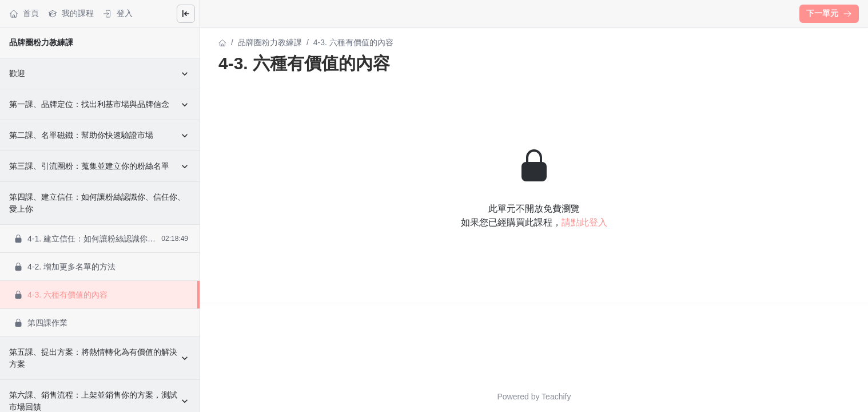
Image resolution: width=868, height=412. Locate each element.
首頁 (24, 13)
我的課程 (71, 13)
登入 (118, 13)
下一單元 (829, 13)
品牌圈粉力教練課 (41, 42)
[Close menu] (186, 14)
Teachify (556, 397)
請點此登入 (584, 222)
